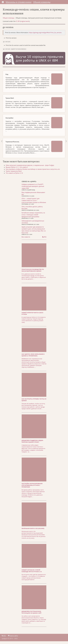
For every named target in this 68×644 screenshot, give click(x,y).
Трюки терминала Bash (15, 174)
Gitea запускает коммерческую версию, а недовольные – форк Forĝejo (31, 168)
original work (26, 23)
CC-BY (19, 23)
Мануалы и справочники (19, 2)
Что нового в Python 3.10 (16, 176)
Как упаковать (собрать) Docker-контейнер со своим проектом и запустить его (34, 172)
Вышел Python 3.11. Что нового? (18, 170)
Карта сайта (13, 638)
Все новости (26, 240)
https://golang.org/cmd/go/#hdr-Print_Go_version (46, 34)
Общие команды (42, 2)
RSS (44, 240)
